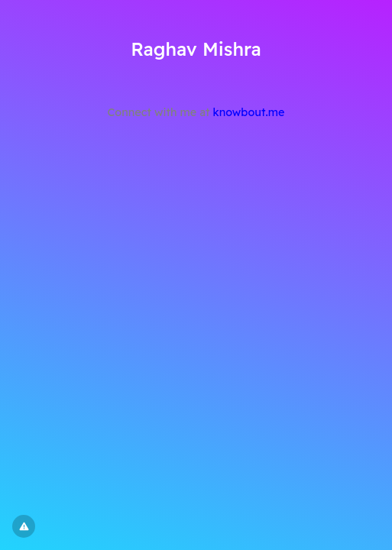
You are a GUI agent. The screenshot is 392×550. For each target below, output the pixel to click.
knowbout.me (249, 112)
